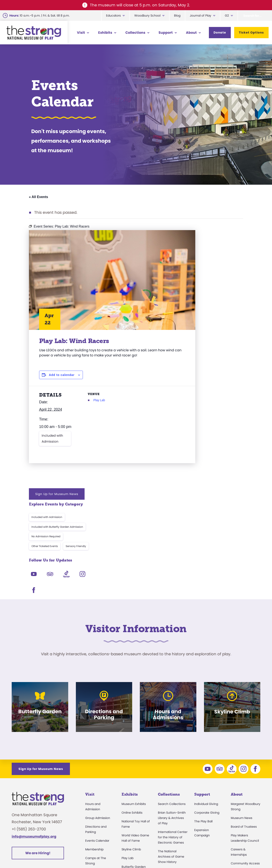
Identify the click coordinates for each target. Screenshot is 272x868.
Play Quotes (239, 806)
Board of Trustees (244, 735)
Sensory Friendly (225, 289)
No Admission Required (195, 279)
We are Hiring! (38, 761)
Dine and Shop (96, 806)
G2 (227, 15)
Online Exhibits (132, 721)
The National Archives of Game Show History (171, 765)
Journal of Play (200, 15)
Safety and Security (100, 815)
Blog (177, 15)
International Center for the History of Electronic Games (173, 745)
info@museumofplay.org (34, 745)
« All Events (38, 197)
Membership (94, 757)
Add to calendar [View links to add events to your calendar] (62, 380)
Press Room (239, 780)
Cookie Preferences (221, 854)
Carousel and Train (135, 784)
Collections (135, 33)
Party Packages (96, 789)
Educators (113, 15)
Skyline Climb (131, 757)
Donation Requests (99, 824)
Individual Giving (206, 712)
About (191, 33)
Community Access (245, 771)
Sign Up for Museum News (206, 237)
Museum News (242, 726)
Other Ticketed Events (194, 289)
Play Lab (87, 405)
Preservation (167, 810)
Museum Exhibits (134, 712)
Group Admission (98, 726)
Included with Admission (52, 450)
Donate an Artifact (171, 801)
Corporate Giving (207, 721)
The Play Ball (203, 729)
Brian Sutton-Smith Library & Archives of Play (172, 726)
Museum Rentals (97, 798)
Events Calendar (97, 749)
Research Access (171, 779)
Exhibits (105, 33)
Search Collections (172, 712)
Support (166, 33)
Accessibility (94, 780)
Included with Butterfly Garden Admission (206, 270)
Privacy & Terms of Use (178, 854)
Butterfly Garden (134, 775)
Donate (220, 32)
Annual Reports (242, 789)
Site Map (253, 854)
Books (235, 798)
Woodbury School (147, 15)
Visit (81, 33)
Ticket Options (251, 32)
